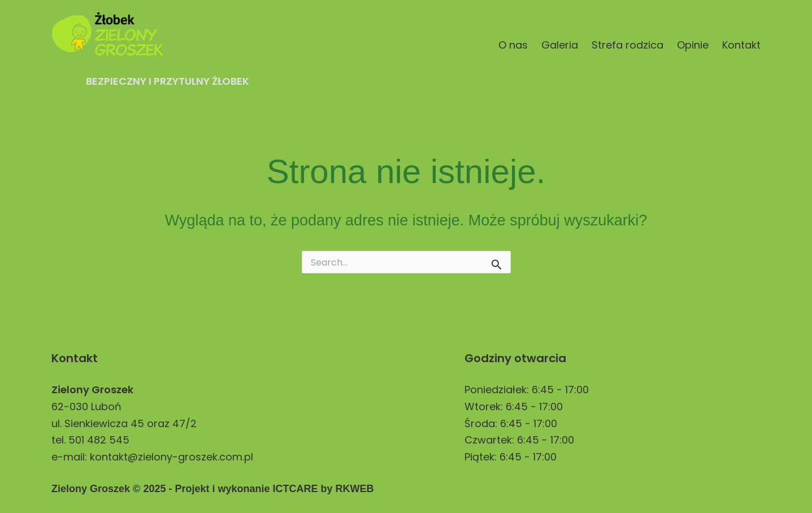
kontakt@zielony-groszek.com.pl (171, 457)
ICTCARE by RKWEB (323, 489)
